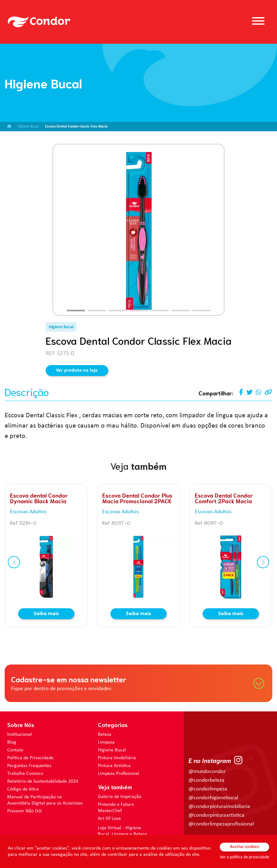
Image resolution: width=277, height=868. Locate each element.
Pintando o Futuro (116, 805)
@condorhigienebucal (213, 798)
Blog (12, 742)
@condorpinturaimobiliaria (219, 807)
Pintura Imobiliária (117, 758)
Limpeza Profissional (118, 774)
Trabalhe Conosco (25, 774)
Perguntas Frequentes (29, 766)
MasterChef (110, 811)
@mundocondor (207, 772)
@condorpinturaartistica (217, 815)
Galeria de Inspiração (120, 797)
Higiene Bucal (112, 750)
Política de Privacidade (30, 758)
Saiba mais (46, 614)
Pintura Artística (114, 766)
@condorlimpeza (208, 789)
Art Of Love (109, 819)
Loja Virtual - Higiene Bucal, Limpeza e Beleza (122, 831)
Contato (15, 750)
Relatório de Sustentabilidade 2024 (43, 781)
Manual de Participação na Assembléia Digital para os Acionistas (45, 800)
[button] (76, 311)
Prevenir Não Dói (25, 811)
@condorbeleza (206, 780)
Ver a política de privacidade (244, 857)
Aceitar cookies (244, 847)
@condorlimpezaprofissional (221, 824)
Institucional (20, 735)
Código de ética (23, 789)
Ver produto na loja (77, 370)
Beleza (105, 735)
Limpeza (106, 742)
